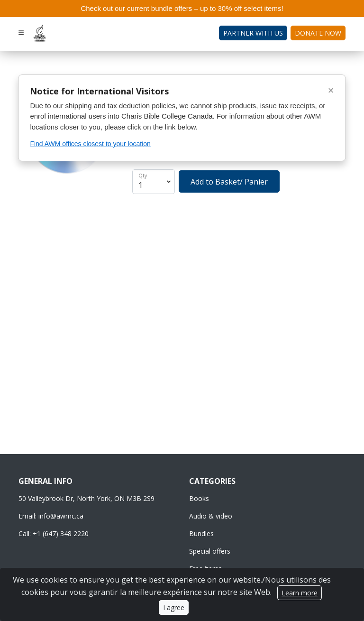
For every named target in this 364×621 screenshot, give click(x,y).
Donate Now (318, 33)
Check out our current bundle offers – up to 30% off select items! (182, 8)
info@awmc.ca (61, 516)
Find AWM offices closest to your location (90, 144)
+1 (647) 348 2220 (61, 533)
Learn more (300, 593)
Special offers (210, 551)
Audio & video (211, 516)
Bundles (201, 533)
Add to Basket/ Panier (229, 182)
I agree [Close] (174, 607)
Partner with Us (253, 33)
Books (199, 498)
